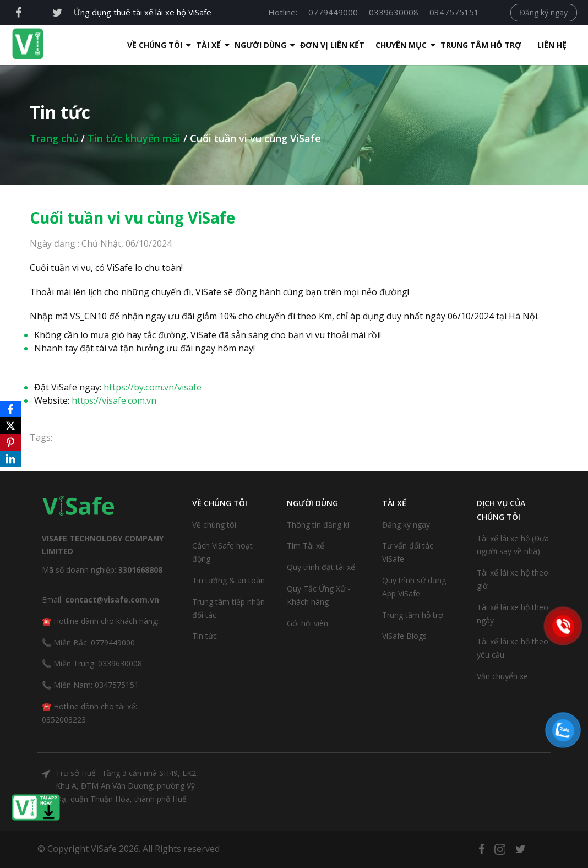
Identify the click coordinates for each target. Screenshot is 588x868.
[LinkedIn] (10, 459)
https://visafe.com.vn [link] (114, 400)
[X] (10, 426)
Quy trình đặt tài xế (321, 567)
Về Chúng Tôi (133, 45)
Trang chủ (54, 138)
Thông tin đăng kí (318, 525)
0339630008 (394, 12)
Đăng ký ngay (544, 12)
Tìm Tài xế (306, 546)
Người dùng (238, 45)
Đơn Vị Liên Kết (310, 45)
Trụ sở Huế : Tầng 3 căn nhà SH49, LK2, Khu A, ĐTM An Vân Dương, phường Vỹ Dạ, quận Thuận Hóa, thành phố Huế (127, 786)
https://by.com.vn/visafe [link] (153, 387)
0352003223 (64, 720)
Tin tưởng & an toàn (228, 580)
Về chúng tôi (214, 525)
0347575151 (454, 12)
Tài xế (186, 45)
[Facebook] (10, 409)
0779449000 (333, 12)
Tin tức (205, 636)
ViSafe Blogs (404, 636)
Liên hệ (530, 45)
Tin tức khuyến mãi (134, 138)
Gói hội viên (307, 623)
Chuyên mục (379, 45)
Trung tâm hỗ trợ (459, 45)
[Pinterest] (10, 442)
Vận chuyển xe (502, 676)
